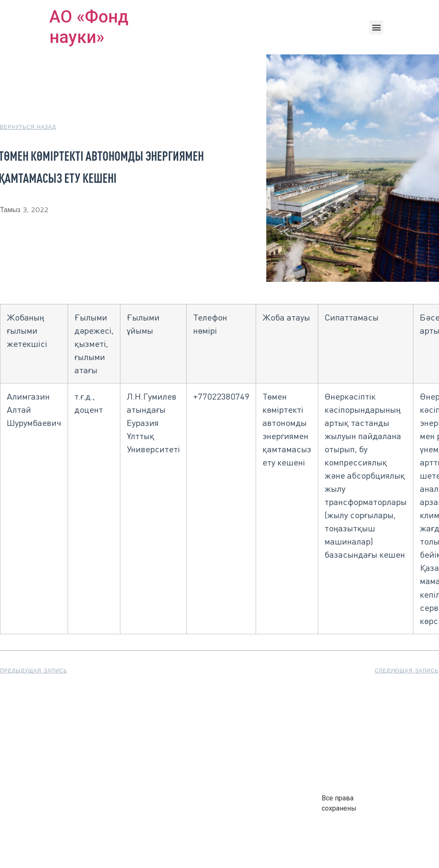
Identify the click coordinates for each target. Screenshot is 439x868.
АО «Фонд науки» (89, 27)
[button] (376, 27)
